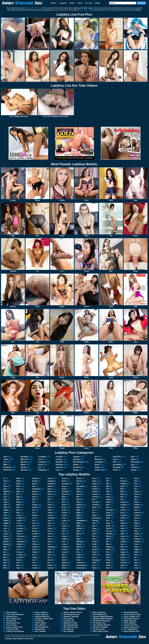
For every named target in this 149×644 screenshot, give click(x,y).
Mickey (79, 505)
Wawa (137, 528)
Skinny (97, 467)
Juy (49, 557)
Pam (108, 505)
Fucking (59, 457)
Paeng (108, 499)
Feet (40, 467)
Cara (18, 523)
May (78, 484)
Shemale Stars (12, 617)
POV (97, 457)
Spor (122, 547)
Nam (78, 560)
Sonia (123, 539)
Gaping (59, 459)
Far (34, 518)
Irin (49, 499)
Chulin (19, 544)
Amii (5, 502)
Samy (123, 507)
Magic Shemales (130, 621)
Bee (5, 563)
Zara (136, 568)
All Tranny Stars (99, 623)
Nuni (94, 563)
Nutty (94, 568)
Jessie (50, 534)
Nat (94, 499)
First (34, 526)
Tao (136, 484)
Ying (136, 547)
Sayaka (123, 515)
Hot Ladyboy (69, 631)
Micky (79, 507)
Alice (5, 486)
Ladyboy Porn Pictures (15, 631)
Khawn (65, 494)
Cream (19, 552)
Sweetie (123, 563)
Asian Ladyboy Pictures (73, 612)
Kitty (64, 505)
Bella (18, 478)
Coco (18, 549)
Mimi (79, 515)
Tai (122, 568)
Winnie (137, 539)
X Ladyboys (40, 621)
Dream (35, 494)
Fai (33, 513)
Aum (5, 536)
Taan (122, 565)
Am (5, 497)
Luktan (65, 547)
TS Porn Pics (11, 621)
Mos (78, 552)
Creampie (42, 457)
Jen (49, 526)
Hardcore (59, 465)
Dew (34, 486)
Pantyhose (77, 467)
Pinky (108, 549)
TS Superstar (69, 629)
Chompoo (20, 542)
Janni (50, 515)
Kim (64, 499)
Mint (78, 531)
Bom (18, 497)
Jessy (50, 536)
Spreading (117, 465)
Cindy (19, 547)
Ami (5, 499)
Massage (76, 459)
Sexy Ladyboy (40, 631)
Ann (5, 515)
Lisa (64, 542)
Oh (107, 481)
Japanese (59, 467)
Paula (108, 526)
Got (34, 563)
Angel (6, 510)
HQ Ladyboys (40, 625)
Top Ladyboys (12, 612)
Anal (5, 457)
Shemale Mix (40, 629)
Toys (133, 465)
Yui (135, 560)
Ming (78, 523)
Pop (108, 568)
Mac (64, 555)
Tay (136, 489)
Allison (6, 492)
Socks (115, 459)
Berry (19, 489)
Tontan (137, 505)
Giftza (35, 544)
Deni (34, 484)
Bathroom (7, 470)
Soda (122, 528)
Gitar (34, 549)
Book (18, 505)
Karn (64, 481)
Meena (79, 494)
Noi (94, 536)
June (49, 555)
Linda (64, 536)
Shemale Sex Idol (70, 623)
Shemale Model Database (103, 617)
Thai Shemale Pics (100, 614)
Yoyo (136, 555)
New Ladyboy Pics (13, 619)
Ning (94, 528)
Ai (4, 484)
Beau (5, 560)
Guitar (50, 478)
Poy (122, 478)
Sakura (123, 502)
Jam (49, 507)
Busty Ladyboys (99, 612)
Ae (4, 478)
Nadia (79, 557)
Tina (136, 497)
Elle (34, 499)
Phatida (109, 534)
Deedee (35, 478)
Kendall (65, 492)
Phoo (108, 539)
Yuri (136, 565)
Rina (122, 492)
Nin (94, 526)
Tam (136, 478)
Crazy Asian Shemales (15, 614)
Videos (80, 3)
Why (136, 531)
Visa (136, 520)
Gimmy (35, 547)
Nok (94, 539)
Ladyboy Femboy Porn (44, 619)
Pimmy (109, 547)
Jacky (50, 505)
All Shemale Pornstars (102, 621)
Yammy (137, 542)
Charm (19, 531)
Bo (17, 494)
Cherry (19, 539)
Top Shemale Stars (71, 625)
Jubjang (51, 547)
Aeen (5, 481)
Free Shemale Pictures (102, 625)
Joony (50, 542)
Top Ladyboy (69, 619)
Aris (5, 528)
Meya (79, 502)
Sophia (123, 542)
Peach (108, 528)
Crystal (19, 557)
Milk (78, 510)
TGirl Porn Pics (12, 629)
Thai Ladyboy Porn (100, 631)
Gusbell (51, 481)
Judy (49, 549)
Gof (34, 555)
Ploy (108, 552)
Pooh (108, 563)
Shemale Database (42, 617)
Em (34, 502)
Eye (34, 510)
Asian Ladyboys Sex (132, 627)
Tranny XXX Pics (131, 625)
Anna (5, 518)
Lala (64, 518)
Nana (94, 481)
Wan (136, 526)
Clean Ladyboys (41, 612)
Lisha (64, 544)
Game (35, 536)
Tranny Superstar (42, 614)
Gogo (34, 557)
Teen (133, 457)
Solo (114, 462)
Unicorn (137, 513)
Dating (97, 3)
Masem (79, 481)
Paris (108, 518)
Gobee (35, 552)
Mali (64, 560)
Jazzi (49, 523)
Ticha (136, 494)
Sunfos (123, 555)
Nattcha (95, 505)
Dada (18, 560)
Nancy (95, 484)
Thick (133, 459)
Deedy (35, 481)
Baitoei (6, 542)
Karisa (64, 478)
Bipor (19, 492)
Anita (5, 513)
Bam (5, 549)
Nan (94, 478)
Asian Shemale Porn (132, 631)
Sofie (122, 534)
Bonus (19, 502)
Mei (78, 497)
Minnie (79, 528)
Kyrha (64, 513)
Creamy (20, 555)
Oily (108, 486)
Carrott (19, 526)
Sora (122, 544)
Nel (93, 513)
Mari (64, 568)
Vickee (137, 515)
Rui (122, 497)
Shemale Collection (71, 617)
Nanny (95, 492)
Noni (94, 544)
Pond (108, 560)
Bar (5, 552)
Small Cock (99, 470)
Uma (136, 510)
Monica (79, 547)
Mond (79, 544)
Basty (5, 555)
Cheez (19, 534)
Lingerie (76, 457)
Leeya (64, 526)
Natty (94, 507)
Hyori (50, 494)
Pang (108, 513)
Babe (5, 465)
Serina (123, 518)
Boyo (18, 510)
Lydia (64, 549)
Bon (18, 499)
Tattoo (115, 470)
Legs (57, 470)
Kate (64, 486)
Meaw (79, 489)
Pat (107, 520)
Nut (94, 565)
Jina (49, 539)
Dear (18, 568)
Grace (35, 565)
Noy (94, 557)
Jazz (49, 520)
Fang (34, 515)
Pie (107, 542)
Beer (5, 565)
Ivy (49, 502)
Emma (35, 505)
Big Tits (24, 462)
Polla (108, 555)
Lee (63, 523)
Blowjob (24, 470)
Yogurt (137, 549)
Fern (34, 523)
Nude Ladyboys (130, 623)
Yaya (136, 544)
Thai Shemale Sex (13, 623)
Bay (5, 557)
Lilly (64, 528)
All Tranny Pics (99, 629)
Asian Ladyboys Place (132, 614)
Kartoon (65, 484)
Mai (63, 557)
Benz (18, 486)
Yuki (136, 563)
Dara (18, 565)
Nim (94, 523)
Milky (79, 513)
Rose (122, 494)
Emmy (35, 507)
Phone (108, 536)
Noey (94, 534)
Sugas (123, 549)
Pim (108, 544)
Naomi (95, 494)
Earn (34, 497)
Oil (107, 484)
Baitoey (6, 544)
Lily (63, 531)
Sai (122, 499)
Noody (95, 549)
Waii (136, 523)
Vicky (136, 518)
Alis (5, 489)
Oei (107, 478)
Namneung (81, 565)
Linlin (64, 539)
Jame (50, 510)
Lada (64, 515)
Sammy (123, 505)
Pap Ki (109, 515)
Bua (18, 513)
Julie (49, 552)
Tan (136, 481)
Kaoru (50, 565)
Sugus (123, 552)
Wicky (137, 534)
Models (72, 3)
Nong (94, 542)
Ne (93, 510)
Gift (34, 542)
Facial (41, 465)
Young (133, 470)
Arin (5, 526)
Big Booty (24, 457)
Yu (135, 557)
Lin (63, 534)
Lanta (64, 520)
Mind (79, 518)
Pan (108, 507)
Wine (136, 536)
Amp (5, 505)
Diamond (36, 489)
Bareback (7, 467)
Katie (64, 489)
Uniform (134, 467)
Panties (76, 465)
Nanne (95, 489)
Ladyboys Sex (69, 621)
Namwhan (80, 568)
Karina (50, 568)
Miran (79, 534)
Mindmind (81, 520)
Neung (95, 520)
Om (108, 489)
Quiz (122, 486)
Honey (50, 492)
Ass (5, 462)
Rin (122, 489)
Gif (33, 539)
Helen (50, 486)
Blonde (23, 467)
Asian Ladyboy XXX (132, 617)
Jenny (50, 528)
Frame (35, 534)
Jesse (49, 531)
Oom (108, 494)
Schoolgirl (99, 462)
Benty (19, 484)
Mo (78, 536)
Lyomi (64, 552)
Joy (49, 544)
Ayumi (6, 539)
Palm (108, 502)
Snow (123, 526)
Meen (79, 492)
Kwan (64, 507)
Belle (18, 481)
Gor (34, 560)
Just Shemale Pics (42, 627)
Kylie (64, 510)
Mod (78, 539)
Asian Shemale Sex (19, 639)
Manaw (65, 563)
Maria (79, 478)
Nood (94, 547)
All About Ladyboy (100, 627)
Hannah (51, 484)
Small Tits (117, 457)
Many (64, 565)
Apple (6, 523)
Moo (78, 549)
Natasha (95, 502)
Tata (136, 486)
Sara (122, 513)
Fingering (42, 470)
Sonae (123, 536)
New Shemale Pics (131, 629)
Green (35, 568)
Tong (136, 502)
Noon (94, 555)
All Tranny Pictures (131, 619)
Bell (5, 568)
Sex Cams (89, 3)
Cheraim (20, 536)
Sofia (122, 531)
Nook (94, 552)
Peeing (76, 470)
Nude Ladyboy (41, 623)
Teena (136, 492)
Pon (108, 557)
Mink (79, 526)
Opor (108, 497)
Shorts (97, 465)
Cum (40, 459)
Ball (5, 547)
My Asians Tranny (71, 627)
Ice (49, 497)
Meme (79, 499)
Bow (18, 507)
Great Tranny (11, 625)
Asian (6, 459)
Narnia (95, 497)
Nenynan (96, 518)
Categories (63, 3)
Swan (123, 560)
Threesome (135, 462)
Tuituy (137, 507)
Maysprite (80, 486)
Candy (19, 520)
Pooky (108, 565)
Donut (35, 492)
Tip (135, 499)
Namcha (80, 563)
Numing (95, 560)
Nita (94, 531)
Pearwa (109, 531)
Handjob (59, 462)
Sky (122, 520)
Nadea (79, 555)
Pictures (53, 3)
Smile (123, 523)
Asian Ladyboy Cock (14, 627)
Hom (49, 489)
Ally (5, 494)
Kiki (64, 497)
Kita (64, 502)
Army (6, 534)
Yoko (136, 552)
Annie (6, 520)
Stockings (117, 467)
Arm (5, 531)
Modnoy (80, 542)
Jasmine (51, 518)
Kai (49, 563)
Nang (94, 486)
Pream (123, 481)
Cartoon (20, 528)
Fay (34, 520)
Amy (5, 507)
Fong (34, 531)
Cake (18, 515)
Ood (108, 492)
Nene (94, 515)
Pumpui (123, 484)
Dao (18, 563)
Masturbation (78, 462)
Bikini (23, 465)
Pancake (109, 510)
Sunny (123, 557)
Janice (50, 513)
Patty (108, 523)
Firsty (35, 528)
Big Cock (24, 459)
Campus (20, 518)
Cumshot (42, 462)
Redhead (98, 459)
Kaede (50, 560)
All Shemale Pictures (71, 614)
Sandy (123, 510)
